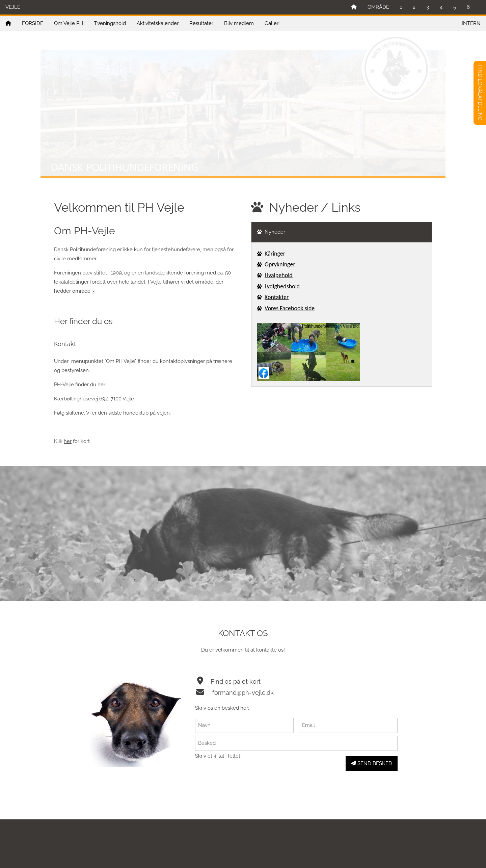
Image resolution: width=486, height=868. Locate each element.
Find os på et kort (236, 681)
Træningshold (110, 23)
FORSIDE (33, 23)
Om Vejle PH (69, 23)
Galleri (272, 23)
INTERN (471, 23)
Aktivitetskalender (158, 23)
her (68, 441)
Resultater (201, 23)
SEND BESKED (372, 763)
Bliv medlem (239, 23)
